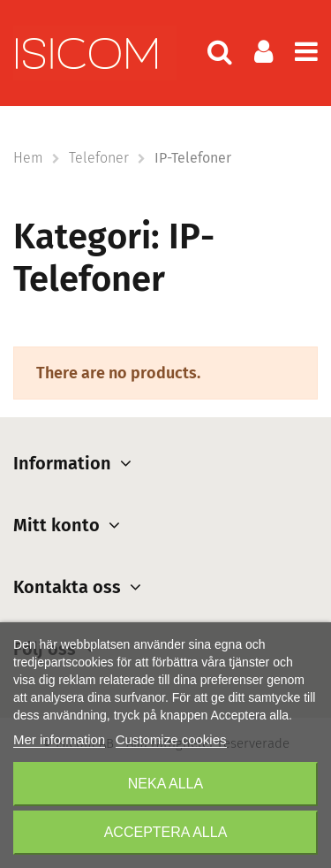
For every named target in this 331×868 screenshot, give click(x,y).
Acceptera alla (166, 832)
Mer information (59, 739)
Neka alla (165, 784)
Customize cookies (171, 739)
